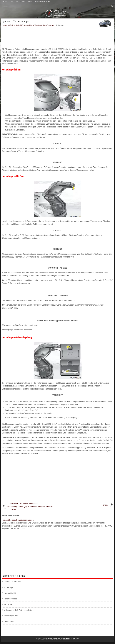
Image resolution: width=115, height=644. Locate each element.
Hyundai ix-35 (6, 25)
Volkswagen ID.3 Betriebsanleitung (19, 610)
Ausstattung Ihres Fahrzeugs (45, 25)
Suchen (30, 2)
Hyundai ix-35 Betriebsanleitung (23, 25)
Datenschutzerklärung (42, 2)
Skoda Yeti (8, 604)
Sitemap (23, 2)
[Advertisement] (57, 37)
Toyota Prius (9, 621)
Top (17, 2)
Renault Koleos (10, 599)
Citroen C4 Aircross (12, 582)
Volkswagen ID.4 (11, 616)
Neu (12, 2)
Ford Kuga (8, 587)
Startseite (5, 2)
